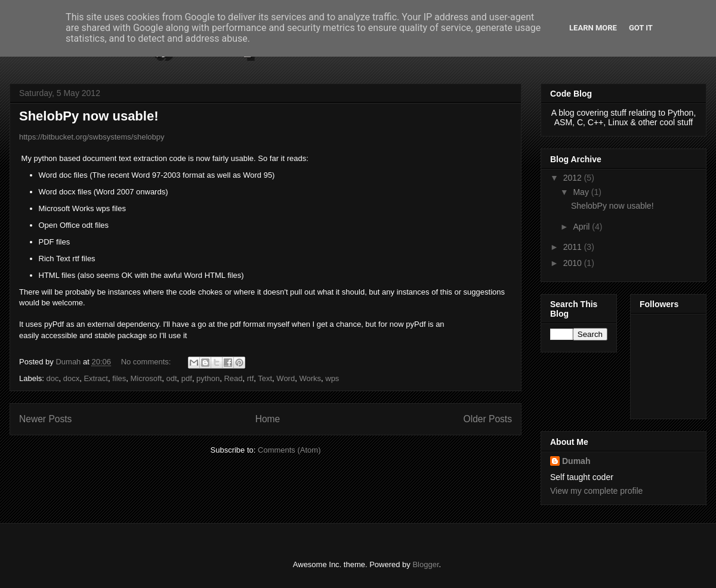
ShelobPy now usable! (89, 116)
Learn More (593, 28)
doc (53, 378)
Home (268, 419)
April (582, 227)
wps (332, 378)
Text (265, 378)
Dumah (576, 461)
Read (233, 378)
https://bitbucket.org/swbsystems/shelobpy (93, 137)
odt (171, 378)
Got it (641, 28)
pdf (187, 378)
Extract (95, 378)
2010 (574, 263)
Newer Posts (45, 419)
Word (286, 378)
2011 (574, 247)
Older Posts (488, 419)
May (582, 192)
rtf (251, 378)
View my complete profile (596, 491)
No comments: (147, 362)
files (119, 378)
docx (71, 378)
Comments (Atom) (289, 450)
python (208, 378)
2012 (574, 178)
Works (310, 378)
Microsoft (146, 378)
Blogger (425, 564)
